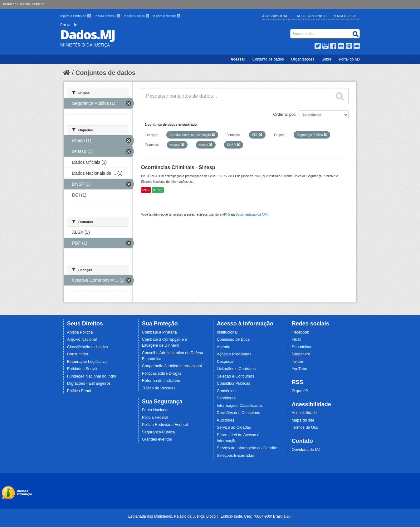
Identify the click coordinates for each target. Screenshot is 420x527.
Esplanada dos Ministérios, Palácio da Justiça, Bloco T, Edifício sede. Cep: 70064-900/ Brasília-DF (210, 516)
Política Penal (79, 391)
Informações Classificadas (240, 406)
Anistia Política (80, 332)
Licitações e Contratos (236, 369)
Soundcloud (302, 347)
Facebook (300, 332)
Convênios (226, 391)
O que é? (300, 391)
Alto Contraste (312, 16)
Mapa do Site (346, 16)
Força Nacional (155, 410)
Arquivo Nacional (82, 339)
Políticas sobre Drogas (162, 373)
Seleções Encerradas (236, 456)
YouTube (300, 369)
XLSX (158, 190)
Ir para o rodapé (167, 16)
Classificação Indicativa (88, 347)
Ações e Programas (234, 354)
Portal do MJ (349, 59)
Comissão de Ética (233, 339)
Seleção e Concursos (236, 376)
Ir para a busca (137, 16)
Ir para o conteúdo (76, 16)
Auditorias (226, 420)
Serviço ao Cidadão (234, 427)
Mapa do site (303, 420)
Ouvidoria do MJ (306, 450)
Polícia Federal (155, 417)
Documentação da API (251, 215)
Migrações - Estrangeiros (89, 383)
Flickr (296, 339)
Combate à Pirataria (159, 332)
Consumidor (78, 354)
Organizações (303, 59)
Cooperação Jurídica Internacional (172, 366)
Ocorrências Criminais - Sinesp (178, 167)
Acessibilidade (276, 16)
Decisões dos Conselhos (239, 413)
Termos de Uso (305, 427)
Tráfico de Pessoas (159, 388)
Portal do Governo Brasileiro (24, 4)
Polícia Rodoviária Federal (165, 425)
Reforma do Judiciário (161, 381)
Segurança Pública (159, 432)
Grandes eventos (157, 439)
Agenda (224, 347)
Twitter (298, 362)
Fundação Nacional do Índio (92, 376)
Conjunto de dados (268, 59)
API (225, 215)
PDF (146, 190)
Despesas (226, 362)
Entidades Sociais (83, 369)
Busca (291, 30)
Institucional (227, 332)
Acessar (238, 59)
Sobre (326, 59)
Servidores (226, 398)
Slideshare (301, 354)
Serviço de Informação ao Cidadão (247, 448)
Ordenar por (284, 114)
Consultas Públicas (234, 383)
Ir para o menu (108, 16)
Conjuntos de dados (105, 73)
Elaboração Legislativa (87, 362)
